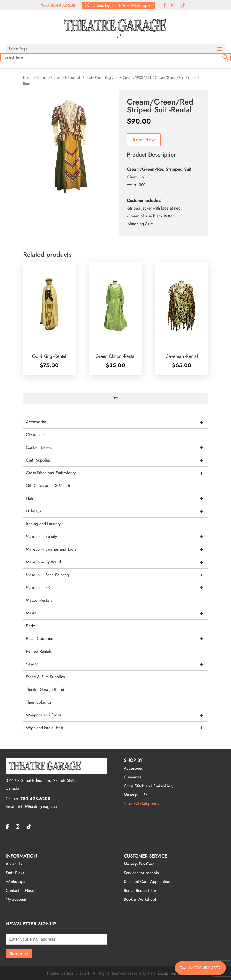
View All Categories (141, 804)
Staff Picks (15, 873)
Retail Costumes (117, 639)
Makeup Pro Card (139, 864)
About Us (14, 864)
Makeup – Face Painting (117, 575)
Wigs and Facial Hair (117, 728)
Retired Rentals (39, 651)
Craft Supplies (117, 460)
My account (16, 899)
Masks (117, 613)
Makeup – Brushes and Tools (117, 549)
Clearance (35, 435)
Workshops (15, 882)
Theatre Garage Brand (45, 689)
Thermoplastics (39, 702)
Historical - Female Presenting (88, 77)
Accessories (117, 422)
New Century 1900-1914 (133, 77)
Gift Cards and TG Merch (48, 486)
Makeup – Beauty (117, 537)
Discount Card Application (147, 882)
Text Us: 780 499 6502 (200, 968)
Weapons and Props (117, 715)
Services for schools (141, 873)
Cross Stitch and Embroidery (117, 473)
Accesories (133, 768)
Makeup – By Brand (117, 562)
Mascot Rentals (39, 600)
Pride (30, 626)
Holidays (117, 511)
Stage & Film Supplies (45, 677)
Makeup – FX (117, 588)
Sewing (117, 664)
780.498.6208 (58, 5)
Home (28, 77)
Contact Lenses (117, 447)
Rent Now (144, 140)
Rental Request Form (142, 890)
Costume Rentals (49, 77)
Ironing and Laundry (43, 524)
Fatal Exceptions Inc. (166, 973)
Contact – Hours (20, 890)
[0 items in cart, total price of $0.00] (115, 398)
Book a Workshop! (140, 899)
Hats (117, 498)
